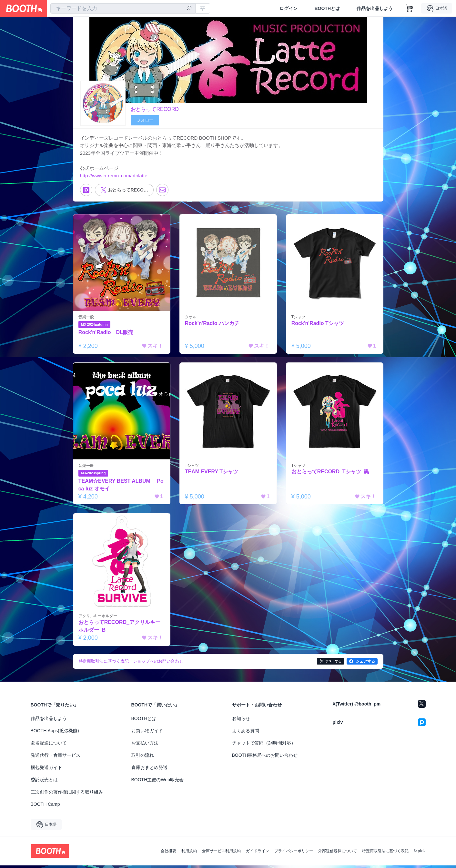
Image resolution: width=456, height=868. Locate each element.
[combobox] (123, 8)
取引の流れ (143, 758)
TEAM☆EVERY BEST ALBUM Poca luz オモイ (121, 487)
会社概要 (168, 853)
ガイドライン (258, 853)
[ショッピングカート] (410, 8)
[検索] (189, 9)
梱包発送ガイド (46, 770)
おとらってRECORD (155, 109)
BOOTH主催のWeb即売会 (157, 782)
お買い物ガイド (147, 733)
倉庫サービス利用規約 (221, 853)
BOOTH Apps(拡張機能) (55, 733)
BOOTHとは (327, 8)
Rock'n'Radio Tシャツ (318, 325)
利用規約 (189, 853)
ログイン (289, 8)
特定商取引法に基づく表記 (385, 853)
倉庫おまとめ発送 (149, 770)
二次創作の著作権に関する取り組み (67, 794)
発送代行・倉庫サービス (56, 758)
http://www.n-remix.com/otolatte (114, 177)
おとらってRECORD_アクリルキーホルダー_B (120, 629)
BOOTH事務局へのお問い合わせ (265, 758)
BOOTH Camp (45, 807)
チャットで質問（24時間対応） (264, 745)
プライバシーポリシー (294, 853)
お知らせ (241, 721)
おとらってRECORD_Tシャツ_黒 (331, 474)
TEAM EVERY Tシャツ (212, 474)
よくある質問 (246, 733)
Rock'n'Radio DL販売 (106, 334)
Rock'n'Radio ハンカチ (213, 325)
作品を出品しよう (375, 8)
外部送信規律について (338, 853)
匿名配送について (49, 745)
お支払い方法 (145, 745)
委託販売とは (44, 782)
